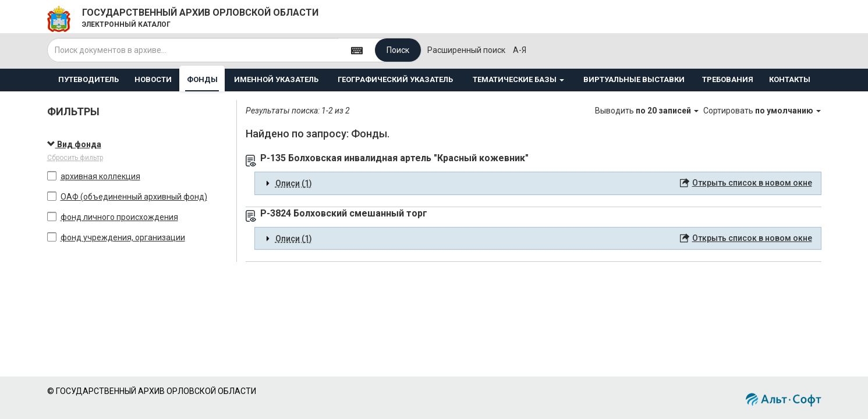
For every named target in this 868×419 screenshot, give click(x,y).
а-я (520, 50)
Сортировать (762, 111)
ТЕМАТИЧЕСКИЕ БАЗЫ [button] (518, 79)
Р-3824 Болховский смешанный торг (344, 213)
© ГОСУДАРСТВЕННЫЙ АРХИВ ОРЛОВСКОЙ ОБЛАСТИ (152, 391)
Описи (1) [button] (294, 183)
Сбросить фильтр (75, 158)
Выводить (648, 111)
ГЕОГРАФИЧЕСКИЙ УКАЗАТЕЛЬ (395, 79)
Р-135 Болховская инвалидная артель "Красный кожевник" (394, 158)
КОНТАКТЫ (790, 79)
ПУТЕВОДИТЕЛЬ (88, 79)
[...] (193, 50)
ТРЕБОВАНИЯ (728, 79)
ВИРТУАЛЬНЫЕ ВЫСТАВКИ (634, 79)
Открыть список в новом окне (752, 183)
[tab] (538, 183)
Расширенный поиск (466, 50)
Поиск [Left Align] (398, 50)
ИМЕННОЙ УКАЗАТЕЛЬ (276, 79)
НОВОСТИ (153, 79)
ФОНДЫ (202, 79)
